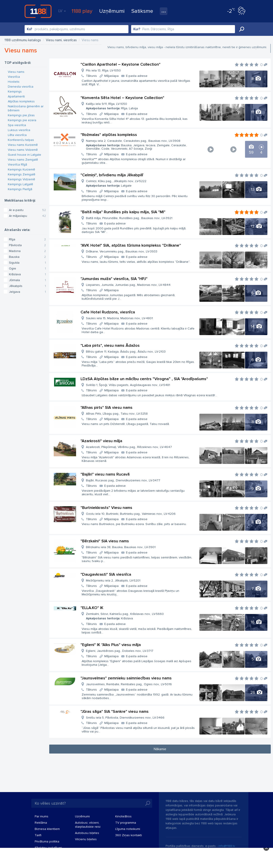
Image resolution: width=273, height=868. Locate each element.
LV (62, 11)
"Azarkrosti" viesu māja (101, 441)
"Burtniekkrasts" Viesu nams (106, 508)
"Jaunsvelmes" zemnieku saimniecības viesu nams (126, 678)
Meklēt (242, 29)
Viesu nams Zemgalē (23, 160)
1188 (38, 11)
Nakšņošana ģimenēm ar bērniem (26, 108)
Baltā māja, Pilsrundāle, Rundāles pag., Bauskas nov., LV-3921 (129, 218)
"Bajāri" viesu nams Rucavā (105, 474)
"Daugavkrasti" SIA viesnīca (106, 574)
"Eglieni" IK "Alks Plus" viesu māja (111, 645)
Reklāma (41, 823)
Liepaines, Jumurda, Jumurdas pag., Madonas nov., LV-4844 (128, 285)
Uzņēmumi (112, 11)
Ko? (30, 29)
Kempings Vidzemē (21, 179)
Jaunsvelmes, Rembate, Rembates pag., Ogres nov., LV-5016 (129, 684)
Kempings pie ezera (22, 120)
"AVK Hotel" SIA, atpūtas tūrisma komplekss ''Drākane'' (131, 245)
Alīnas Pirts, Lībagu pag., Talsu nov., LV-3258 (117, 414)
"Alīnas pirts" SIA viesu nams (107, 407)
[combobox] (77, 29)
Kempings (15, 92)
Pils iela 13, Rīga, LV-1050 (103, 70)
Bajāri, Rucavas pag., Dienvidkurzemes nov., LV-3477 (123, 480)
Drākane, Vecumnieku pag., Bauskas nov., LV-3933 (122, 251)
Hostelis (14, 82)
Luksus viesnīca (19, 130)
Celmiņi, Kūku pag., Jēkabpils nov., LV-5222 (116, 183)
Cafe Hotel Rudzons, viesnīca (108, 312)
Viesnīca (14, 77)
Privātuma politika (47, 841)
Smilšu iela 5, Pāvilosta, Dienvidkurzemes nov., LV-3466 (125, 718)
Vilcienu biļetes (86, 839)
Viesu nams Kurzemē (23, 145)
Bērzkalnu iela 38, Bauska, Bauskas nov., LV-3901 (121, 547)
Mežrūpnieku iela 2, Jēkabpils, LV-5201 (113, 580)
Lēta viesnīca (17, 135)
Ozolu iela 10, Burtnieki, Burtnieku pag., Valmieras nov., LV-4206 (131, 514)
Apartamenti (16, 96)
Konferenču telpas (21, 140)
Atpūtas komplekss (21, 101)
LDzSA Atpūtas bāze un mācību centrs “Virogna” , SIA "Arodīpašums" (144, 379)
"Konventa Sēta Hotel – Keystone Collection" (122, 98)
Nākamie (160, 749)
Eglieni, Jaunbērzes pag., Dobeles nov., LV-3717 (120, 651)
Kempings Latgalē (20, 184)
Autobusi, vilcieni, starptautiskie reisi (88, 825)
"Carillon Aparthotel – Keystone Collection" (121, 64)
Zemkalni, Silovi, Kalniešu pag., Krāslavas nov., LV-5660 (125, 616)
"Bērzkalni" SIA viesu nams (105, 541)
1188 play (82, 11)
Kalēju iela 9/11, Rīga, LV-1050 (112, 106)
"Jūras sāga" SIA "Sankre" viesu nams (115, 711)
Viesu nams (16, 72)
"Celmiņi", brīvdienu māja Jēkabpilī (112, 175)
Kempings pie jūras (21, 115)
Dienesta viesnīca (21, 87)
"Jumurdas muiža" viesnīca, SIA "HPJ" (114, 279)
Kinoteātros (123, 816)
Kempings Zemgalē (22, 174)
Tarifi (38, 835)
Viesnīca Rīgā (17, 165)
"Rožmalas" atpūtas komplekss (109, 135)
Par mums (42, 816)
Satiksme (142, 11)
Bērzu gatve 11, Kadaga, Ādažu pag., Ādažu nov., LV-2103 (126, 352)
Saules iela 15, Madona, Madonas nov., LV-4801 (119, 318)
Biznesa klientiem (47, 829)
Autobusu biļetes (87, 833)
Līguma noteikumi (128, 829)
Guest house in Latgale (25, 155)
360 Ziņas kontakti (129, 835)
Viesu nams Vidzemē (23, 150)
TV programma (126, 823)
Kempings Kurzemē (21, 169)
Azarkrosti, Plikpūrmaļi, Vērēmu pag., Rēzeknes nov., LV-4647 (129, 447)
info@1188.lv (227, 846)
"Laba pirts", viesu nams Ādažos (110, 345)
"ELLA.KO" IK (92, 608)
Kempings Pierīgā (20, 189)
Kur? (137, 29)
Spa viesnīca (17, 125)
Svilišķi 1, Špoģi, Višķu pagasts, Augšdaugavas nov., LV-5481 (128, 385)
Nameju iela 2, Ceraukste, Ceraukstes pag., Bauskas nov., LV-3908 (141, 145)
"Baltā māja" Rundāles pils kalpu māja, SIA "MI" (123, 212)
